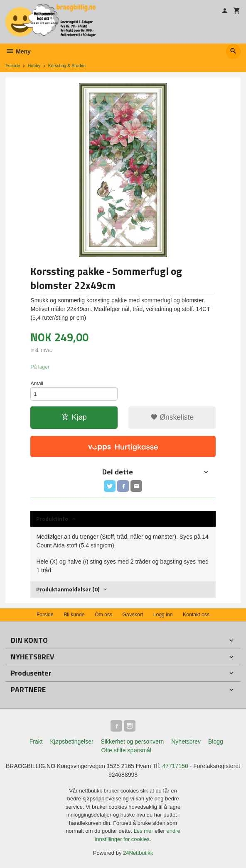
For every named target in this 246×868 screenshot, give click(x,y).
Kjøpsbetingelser (71, 742)
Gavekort (133, 615)
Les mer (144, 831)
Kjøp (74, 417)
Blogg (216, 742)
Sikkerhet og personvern (133, 742)
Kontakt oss (196, 615)
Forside (13, 66)
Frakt (36, 742)
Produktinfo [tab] (52, 519)
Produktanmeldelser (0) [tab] (68, 589)
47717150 (175, 766)
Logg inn (163, 615)
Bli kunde (74, 615)
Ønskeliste (172, 417)
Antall (37, 384)
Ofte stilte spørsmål (126, 750)
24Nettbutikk (138, 853)
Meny (18, 51)
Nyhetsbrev (186, 742)
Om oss (103, 615)
